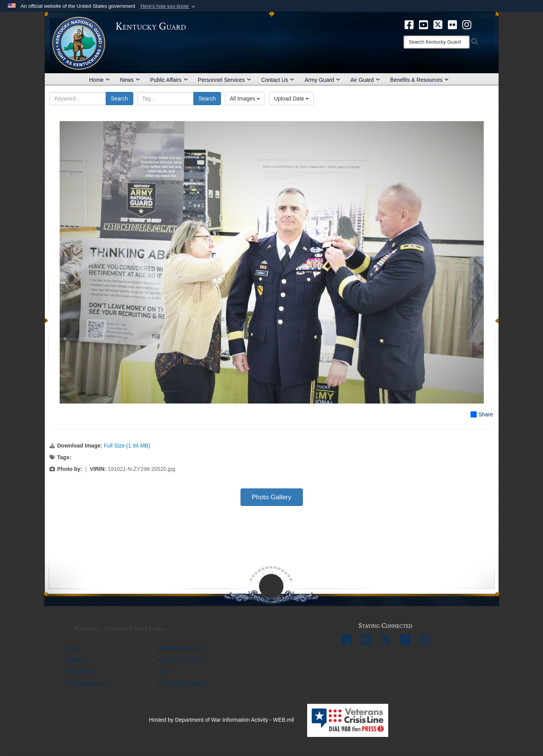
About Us (77, 660)
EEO (164, 672)
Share (482, 414)
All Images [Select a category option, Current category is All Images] (245, 99)
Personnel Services (225, 80)
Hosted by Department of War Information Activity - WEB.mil (221, 720)
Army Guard (322, 80)
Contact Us (278, 80)
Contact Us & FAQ (180, 660)
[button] (169, 6)
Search (119, 99)
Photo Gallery (272, 497)
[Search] (437, 42)
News (130, 80)
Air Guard (365, 80)
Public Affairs (169, 80)
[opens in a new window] (409, 24)
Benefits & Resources (420, 80)
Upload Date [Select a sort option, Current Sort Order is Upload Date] (292, 99)
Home (100, 80)
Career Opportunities (182, 683)
